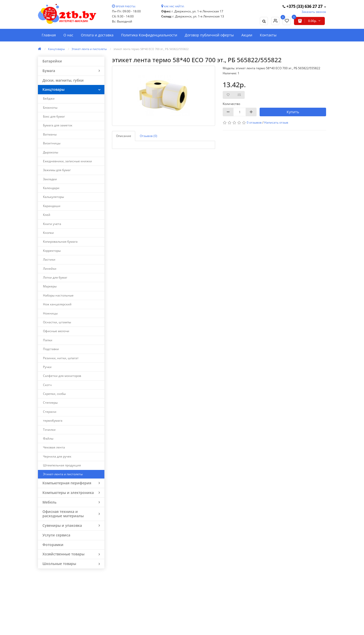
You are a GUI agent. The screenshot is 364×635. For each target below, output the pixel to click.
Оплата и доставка (97, 35)
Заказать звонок (314, 12)
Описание (124, 136)
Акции (247, 35)
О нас (68, 35)
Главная (49, 35)
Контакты (268, 35)
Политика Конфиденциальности (149, 35)
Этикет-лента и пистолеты (89, 49)
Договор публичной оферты (209, 35)
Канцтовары (56, 49)
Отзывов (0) (149, 136)
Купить (293, 112)
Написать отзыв (276, 122)
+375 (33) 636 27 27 (303, 6)
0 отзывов (254, 122)
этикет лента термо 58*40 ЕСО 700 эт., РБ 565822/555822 (151, 49)
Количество (231, 104)
